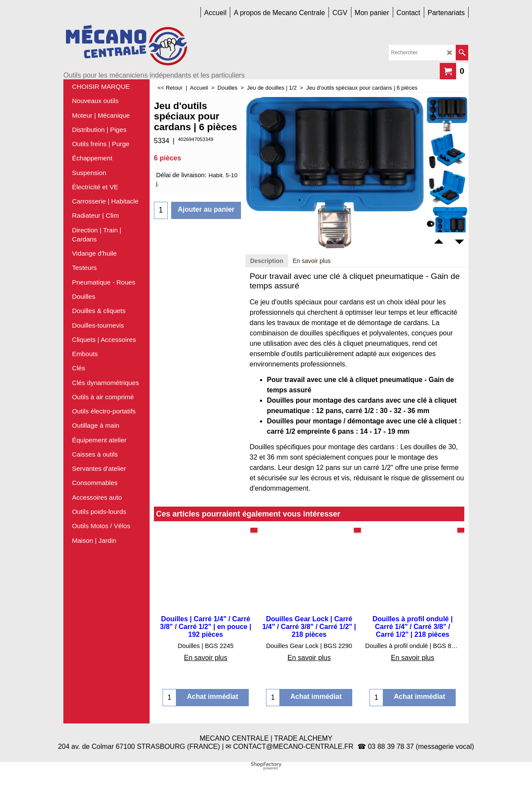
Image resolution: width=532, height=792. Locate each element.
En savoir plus (312, 261)
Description (267, 261)
